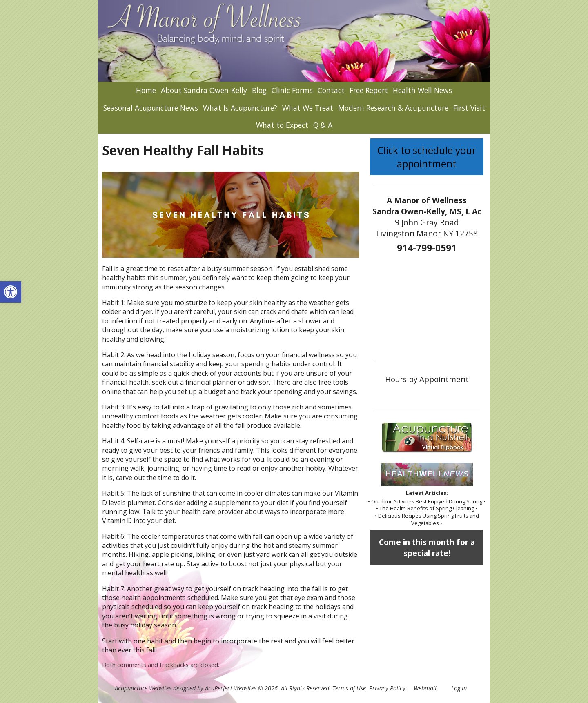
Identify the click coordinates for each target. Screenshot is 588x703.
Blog (259, 90)
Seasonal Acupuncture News (151, 108)
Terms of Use (349, 688)
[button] (11, 292)
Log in (459, 688)
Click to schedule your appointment (427, 157)
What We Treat (308, 108)
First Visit (469, 108)
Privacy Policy (387, 688)
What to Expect (282, 125)
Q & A (323, 125)
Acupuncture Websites (143, 688)
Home (146, 90)
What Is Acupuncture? (240, 108)
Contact (331, 90)
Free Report (369, 90)
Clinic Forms (292, 90)
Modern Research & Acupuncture (393, 108)
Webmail (425, 688)
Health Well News (422, 90)
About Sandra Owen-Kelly (204, 90)
